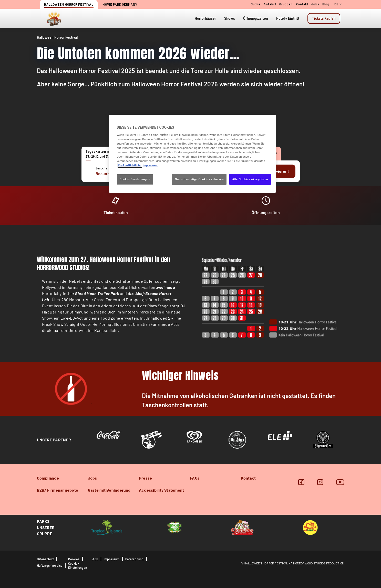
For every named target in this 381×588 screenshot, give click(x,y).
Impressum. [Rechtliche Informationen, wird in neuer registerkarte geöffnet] (151, 165)
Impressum (112, 559)
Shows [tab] (230, 18)
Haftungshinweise (50, 565)
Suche (256, 4)
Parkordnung (135, 559)
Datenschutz (45, 559)
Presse (145, 478)
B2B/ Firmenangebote (58, 490)
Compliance (48, 478)
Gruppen (286, 4)
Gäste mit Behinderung (109, 490)
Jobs (315, 4)
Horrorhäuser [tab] (205, 18)
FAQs (195, 478)
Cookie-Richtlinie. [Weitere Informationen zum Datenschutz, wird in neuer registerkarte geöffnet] (130, 165)
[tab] (324, 18)
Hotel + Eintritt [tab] (288, 18)
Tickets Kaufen (324, 18)
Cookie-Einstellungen (78, 565)
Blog (326, 4)
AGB (95, 559)
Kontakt (302, 4)
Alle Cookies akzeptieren (250, 179)
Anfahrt (270, 4)
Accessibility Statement (162, 490)
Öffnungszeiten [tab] (256, 18)
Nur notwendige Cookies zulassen (199, 179)
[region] (192, 154)
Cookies (74, 559)
